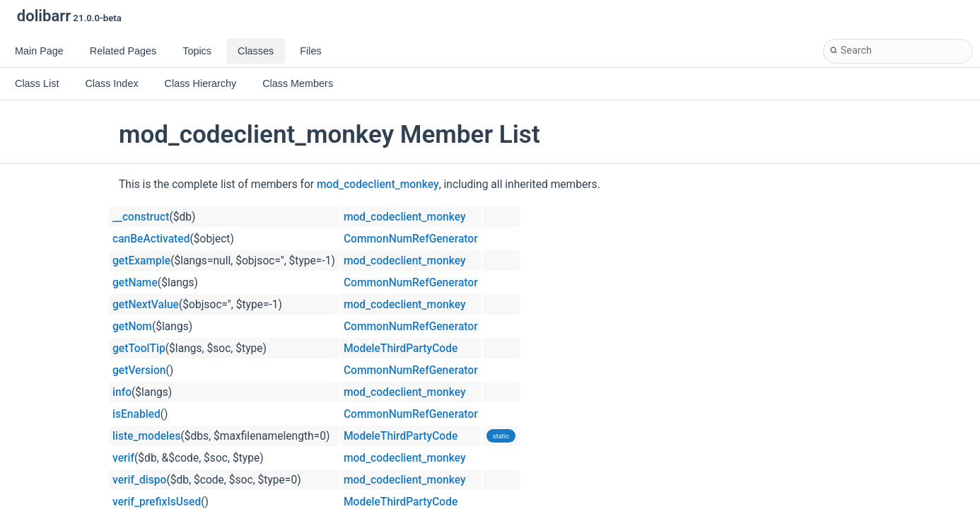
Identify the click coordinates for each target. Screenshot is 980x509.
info (122, 392)
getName (135, 283)
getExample (141, 261)
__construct (141, 217)
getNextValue (146, 305)
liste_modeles (146, 436)
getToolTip (139, 349)
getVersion (139, 370)
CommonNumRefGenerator (411, 239)
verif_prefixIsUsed (157, 502)
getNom (132, 327)
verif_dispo (139, 480)
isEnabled (136, 414)
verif (123, 458)
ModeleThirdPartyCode (401, 349)
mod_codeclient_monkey (378, 185)
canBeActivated (151, 239)
